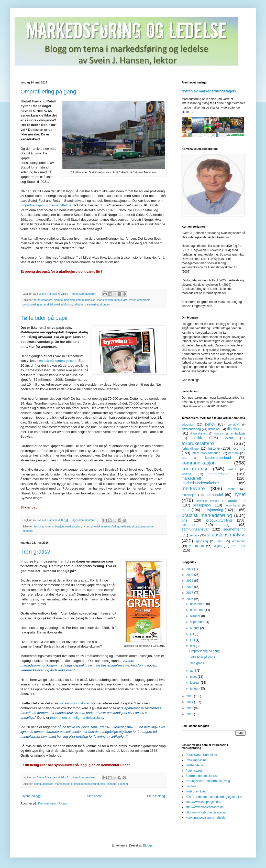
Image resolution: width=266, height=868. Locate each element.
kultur (232, 469)
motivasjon (189, 495)
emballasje (238, 433)
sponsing (202, 541)
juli (192, 634)
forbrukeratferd (43, 300)
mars (194, 677)
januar (195, 689)
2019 (190, 581)
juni (193, 640)
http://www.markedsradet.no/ (205, 807)
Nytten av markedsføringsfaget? (209, 91)
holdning (69, 300)
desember (197, 604)
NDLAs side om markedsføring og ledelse (214, 797)
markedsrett (62, 784)
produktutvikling (219, 520)
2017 (190, 593)
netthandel (214, 495)
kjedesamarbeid (218, 458)
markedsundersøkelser (200, 483)
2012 (190, 714)
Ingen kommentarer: (84, 294)
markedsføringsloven (74, 703)
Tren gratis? (35, 552)
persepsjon (202, 505)
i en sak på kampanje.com (57, 361)
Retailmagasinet (196, 760)
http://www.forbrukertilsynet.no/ (206, 812)
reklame (79, 304)
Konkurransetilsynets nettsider (206, 818)
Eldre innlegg (156, 796)
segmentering (234, 529)
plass (186, 510)
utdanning (239, 541)
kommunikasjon (86, 300)
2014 (190, 702)
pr (42, 304)
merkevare (121, 300)
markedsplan (105, 300)
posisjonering (31, 304)
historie (58, 300)
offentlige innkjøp (208, 501)
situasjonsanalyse (143, 526)
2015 (190, 696)
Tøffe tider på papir (44, 318)
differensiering (191, 429)
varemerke (91, 304)
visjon (218, 546)
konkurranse (195, 469)
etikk (198, 438)
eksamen (219, 434)
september (198, 622)
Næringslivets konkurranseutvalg (208, 781)
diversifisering (199, 433)
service (194, 535)
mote (231, 489)
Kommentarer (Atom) (52, 803)
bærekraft (234, 425)
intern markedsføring (206, 453)
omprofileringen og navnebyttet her (46, 205)
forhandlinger (191, 449)
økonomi (105, 304)
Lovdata (191, 786)
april (193, 671)
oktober (196, 616)
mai (193, 646)
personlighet (232, 505)
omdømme (144, 300)
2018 (190, 587)
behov (210, 424)
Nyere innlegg (31, 796)
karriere (234, 453)
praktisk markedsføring (58, 304)
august (195, 628)
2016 (190, 599)
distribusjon (236, 429)
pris (103, 784)
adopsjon (188, 425)
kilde (184, 458)
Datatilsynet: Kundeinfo (201, 755)
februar (195, 683)
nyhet (132, 300)
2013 (190, 708)
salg (226, 525)
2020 (190, 575)
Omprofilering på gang (48, 92)
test (220, 541)
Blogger (148, 845)
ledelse (186, 474)
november (197, 610)
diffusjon (214, 429)
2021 (190, 569)
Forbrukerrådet (196, 791)
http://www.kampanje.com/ (203, 802)
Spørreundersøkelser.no (202, 776)
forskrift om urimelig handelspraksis (77, 718)
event (229, 438)
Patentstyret (194, 771)
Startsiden (94, 796)
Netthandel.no (195, 765)
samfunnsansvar (195, 529)
